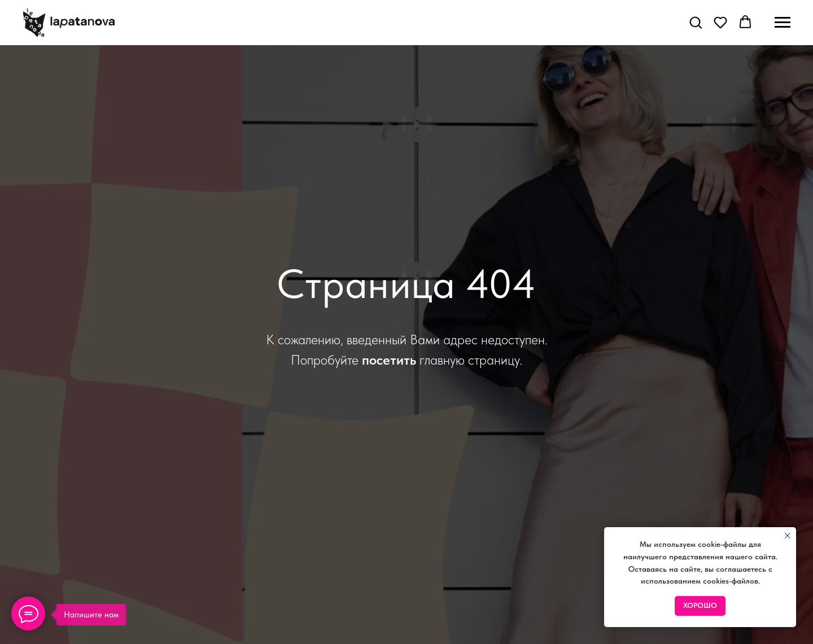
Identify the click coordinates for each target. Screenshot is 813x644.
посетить (389, 360)
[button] (696, 22)
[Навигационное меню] (783, 23)
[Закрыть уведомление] (788, 536)
